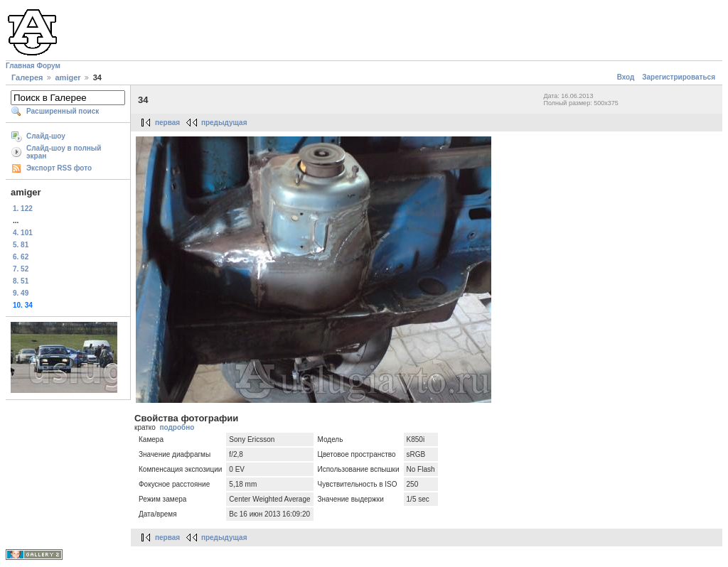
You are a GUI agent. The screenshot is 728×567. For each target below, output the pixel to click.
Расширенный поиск (63, 111)
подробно (177, 427)
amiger (68, 77)
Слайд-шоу (46, 136)
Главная (20, 66)
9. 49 (21, 293)
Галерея (27, 77)
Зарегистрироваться (679, 77)
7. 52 (21, 269)
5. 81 (21, 245)
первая (167, 123)
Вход (626, 77)
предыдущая (224, 123)
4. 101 (23, 233)
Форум (48, 66)
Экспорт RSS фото (59, 168)
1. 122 (23, 209)
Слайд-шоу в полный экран (64, 152)
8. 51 (21, 281)
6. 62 (21, 257)
